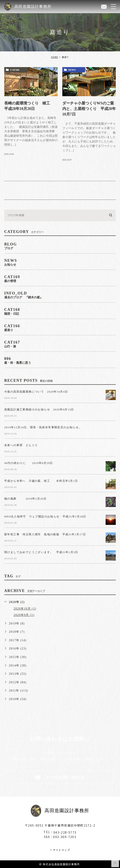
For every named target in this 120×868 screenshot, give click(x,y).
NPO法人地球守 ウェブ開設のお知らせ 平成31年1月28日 (45, 516)
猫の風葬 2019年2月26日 (28, 498)
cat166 (15, 70)
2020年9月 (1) (24, 615)
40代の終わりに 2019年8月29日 (29, 463)
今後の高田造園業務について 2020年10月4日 (36, 391)
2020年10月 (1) (25, 609)
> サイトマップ (60, 850)
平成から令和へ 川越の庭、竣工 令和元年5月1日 (41, 481)
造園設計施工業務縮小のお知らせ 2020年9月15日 (39, 409)
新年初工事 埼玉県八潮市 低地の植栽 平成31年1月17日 (45, 534)
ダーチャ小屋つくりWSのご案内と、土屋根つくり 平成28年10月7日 (89, 109)
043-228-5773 (65, 832)
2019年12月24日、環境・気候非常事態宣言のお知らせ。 (43, 427)
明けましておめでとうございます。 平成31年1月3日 (41, 552)
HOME (55, 57)
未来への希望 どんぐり (21, 445)
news (72, 70)
